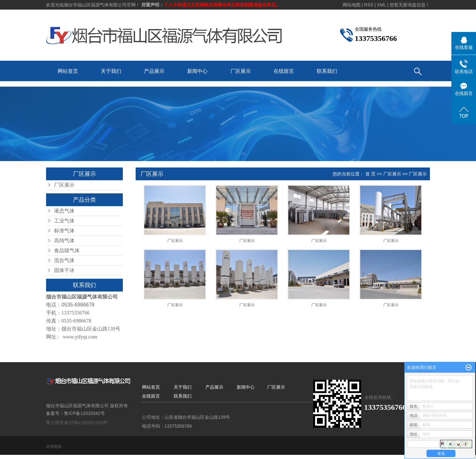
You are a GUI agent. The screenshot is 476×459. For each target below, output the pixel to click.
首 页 (370, 174)
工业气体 (64, 221)
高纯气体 (64, 241)
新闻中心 (197, 71)
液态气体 (64, 211)
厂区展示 (241, 71)
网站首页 (68, 71)
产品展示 (154, 71)
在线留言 (284, 71)
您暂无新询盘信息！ (410, 5)
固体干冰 (64, 270)
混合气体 (64, 260)
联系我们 (327, 71)
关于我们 (111, 71)
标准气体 (64, 231)
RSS (369, 5)
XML (381, 5)
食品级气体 (67, 250)
